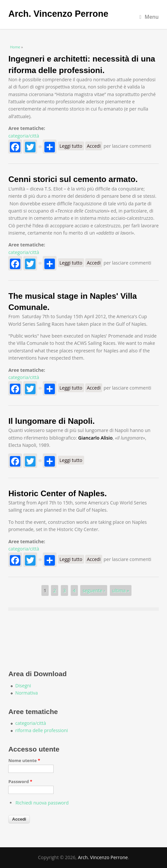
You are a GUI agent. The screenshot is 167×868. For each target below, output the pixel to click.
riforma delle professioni (41, 730)
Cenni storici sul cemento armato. (73, 179)
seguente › (94, 590)
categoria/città (24, 136)
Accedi (94, 146)
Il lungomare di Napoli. (51, 421)
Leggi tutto (72, 146)
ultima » (121, 590)
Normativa (26, 693)
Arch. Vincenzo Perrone (58, 14)
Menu (149, 17)
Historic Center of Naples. (58, 493)
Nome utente (24, 760)
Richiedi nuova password (42, 803)
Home (15, 47)
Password (20, 781)
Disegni (23, 686)
